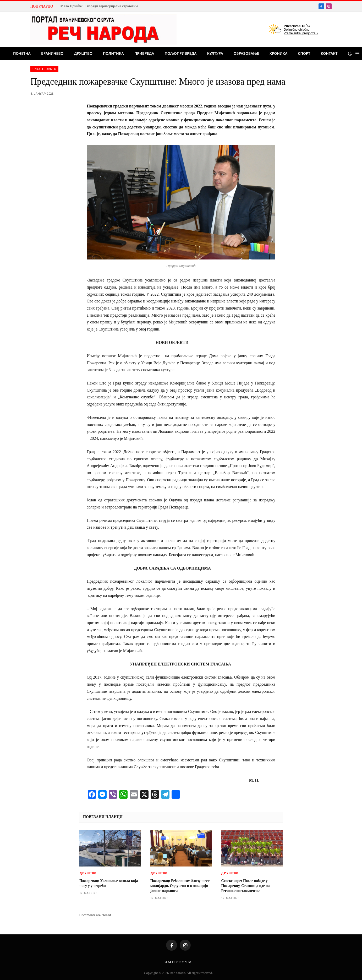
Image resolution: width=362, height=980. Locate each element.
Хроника (279, 53)
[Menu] (357, 54)
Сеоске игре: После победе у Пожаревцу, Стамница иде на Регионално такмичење (245, 886)
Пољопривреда (180, 53)
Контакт (329, 53)
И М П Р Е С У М (178, 962)
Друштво (83, 53)
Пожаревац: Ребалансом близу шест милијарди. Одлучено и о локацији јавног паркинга (180, 886)
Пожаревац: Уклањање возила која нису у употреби (109, 883)
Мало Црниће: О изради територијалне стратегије (99, 6)
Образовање (246, 53)
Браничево (52, 53)
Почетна (22, 53)
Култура (215, 53)
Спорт (304, 53)
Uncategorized (44, 69)
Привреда (144, 53)
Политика (113, 53)
